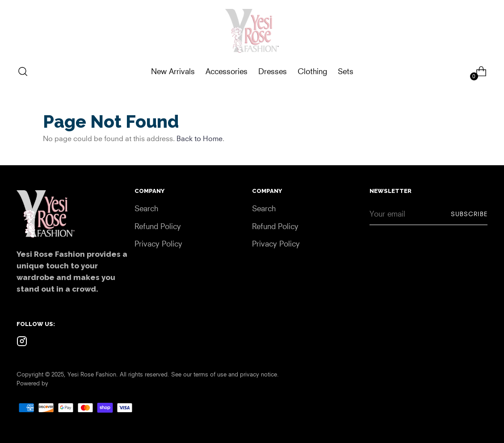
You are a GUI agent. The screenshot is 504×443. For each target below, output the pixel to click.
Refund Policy (158, 226)
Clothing (312, 71)
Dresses (273, 71)
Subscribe (469, 214)
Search (146, 208)
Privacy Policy (158, 244)
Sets (346, 71)
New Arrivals (173, 71)
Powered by (32, 383)
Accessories (227, 71)
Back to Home (199, 138)
